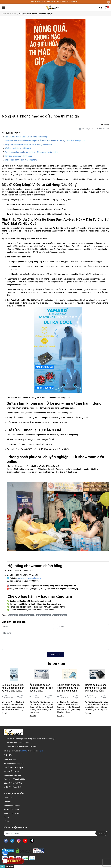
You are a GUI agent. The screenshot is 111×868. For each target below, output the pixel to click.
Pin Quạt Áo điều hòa (12, 771)
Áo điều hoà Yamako (12, 806)
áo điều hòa (13, 615)
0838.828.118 (24, 742)
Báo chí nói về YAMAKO (13, 783)
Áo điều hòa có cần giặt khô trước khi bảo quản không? (41, 688)
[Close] (109, 2)
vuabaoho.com (34, 578)
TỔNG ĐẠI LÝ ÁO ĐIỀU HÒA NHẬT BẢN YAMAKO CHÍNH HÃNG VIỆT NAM (54, 2)
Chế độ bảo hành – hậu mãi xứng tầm (21, 160)
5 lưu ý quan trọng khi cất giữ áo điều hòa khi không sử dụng (69, 688)
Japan (41, 751)
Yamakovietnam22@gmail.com (25, 746)
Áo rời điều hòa (10, 760)
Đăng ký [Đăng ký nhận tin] (101, 833)
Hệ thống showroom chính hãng (18, 156)
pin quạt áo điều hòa (60, 615)
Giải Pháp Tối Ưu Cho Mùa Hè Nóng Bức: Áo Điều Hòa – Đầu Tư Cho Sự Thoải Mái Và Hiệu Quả (45, 141)
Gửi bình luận (55, 654)
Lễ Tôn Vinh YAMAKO (12, 787)
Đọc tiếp (5, 713)
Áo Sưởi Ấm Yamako (12, 809)
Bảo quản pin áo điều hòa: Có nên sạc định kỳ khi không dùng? (13, 688)
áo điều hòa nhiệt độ (43, 615)
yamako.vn (22, 578)
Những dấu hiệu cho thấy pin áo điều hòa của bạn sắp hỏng (96, 688)
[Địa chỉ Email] (55, 833)
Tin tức (6, 817)
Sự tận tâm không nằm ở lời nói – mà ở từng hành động (28, 144)
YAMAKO (24, 751)
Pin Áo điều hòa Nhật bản (14, 764)
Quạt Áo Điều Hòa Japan (13, 768)
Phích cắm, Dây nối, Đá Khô (14, 779)
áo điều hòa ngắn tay (27, 615)
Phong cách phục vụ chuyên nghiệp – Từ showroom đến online (31, 152)
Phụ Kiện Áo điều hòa (12, 775)
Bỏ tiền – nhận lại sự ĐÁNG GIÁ (18, 148)
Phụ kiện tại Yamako (12, 813)
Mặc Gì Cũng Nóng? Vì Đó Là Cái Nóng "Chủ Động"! (26, 137)
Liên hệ (6, 821)
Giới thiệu (7, 802)
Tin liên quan (55, 664)
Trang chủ (8, 798)
